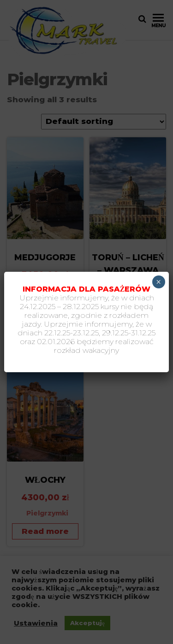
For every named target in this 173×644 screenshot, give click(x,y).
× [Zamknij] (158, 282)
